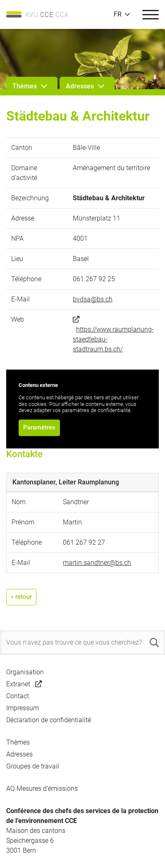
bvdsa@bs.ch (93, 299)
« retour (21, 597)
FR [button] (118, 14)
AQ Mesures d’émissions (42, 789)
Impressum (23, 708)
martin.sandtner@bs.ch (97, 563)
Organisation (25, 672)
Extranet (18, 684)
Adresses (19, 754)
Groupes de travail (33, 766)
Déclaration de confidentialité (49, 720)
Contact (18, 696)
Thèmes (18, 742)
